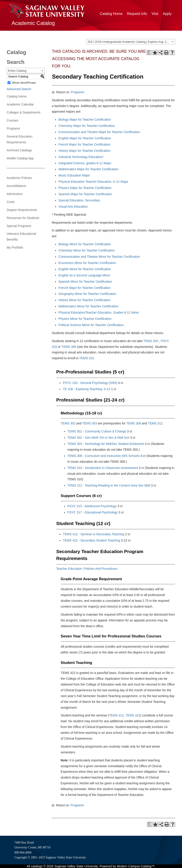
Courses (12, 120)
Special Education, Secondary (79, 200)
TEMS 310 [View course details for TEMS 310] (87, 358)
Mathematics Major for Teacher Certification (88, 169)
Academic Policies (19, 178)
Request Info (137, 14)
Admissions (15, 194)
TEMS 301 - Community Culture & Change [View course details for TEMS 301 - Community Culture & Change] (97, 431)
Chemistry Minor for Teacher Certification (87, 250)
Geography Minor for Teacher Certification (87, 294)
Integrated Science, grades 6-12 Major (85, 163)
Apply (167, 14)
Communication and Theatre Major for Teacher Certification (99, 132)
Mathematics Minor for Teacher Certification (88, 306)
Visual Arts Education (73, 207)
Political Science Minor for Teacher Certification (91, 325)
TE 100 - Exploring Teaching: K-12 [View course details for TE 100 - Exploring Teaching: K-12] (87, 389)
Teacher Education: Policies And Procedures (87, 569)
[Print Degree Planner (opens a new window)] (149, 53)
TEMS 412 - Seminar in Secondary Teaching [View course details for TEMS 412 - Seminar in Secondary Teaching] (94, 534)
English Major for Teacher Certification (85, 138)
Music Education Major (74, 175)
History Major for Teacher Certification (84, 151)
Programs (13, 128)
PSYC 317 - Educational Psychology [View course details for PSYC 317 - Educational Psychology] (92, 512)
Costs (11, 202)
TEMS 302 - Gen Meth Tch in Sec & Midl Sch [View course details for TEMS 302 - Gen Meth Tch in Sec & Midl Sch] (98, 438)
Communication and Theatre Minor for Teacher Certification (99, 257)
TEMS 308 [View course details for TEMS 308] (69, 347)
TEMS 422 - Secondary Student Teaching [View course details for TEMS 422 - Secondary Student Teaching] (91, 540)
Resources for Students (23, 218)
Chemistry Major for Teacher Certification (87, 126)
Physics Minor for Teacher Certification (85, 319)
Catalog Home (111, 14)
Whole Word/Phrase (24, 83)
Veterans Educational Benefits (21, 237)
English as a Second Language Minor (84, 275)
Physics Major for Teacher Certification (85, 188)
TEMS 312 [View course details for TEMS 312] (155, 423)
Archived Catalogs (19, 150)
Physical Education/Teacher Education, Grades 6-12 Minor (99, 312)
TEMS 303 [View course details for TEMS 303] (151, 341)
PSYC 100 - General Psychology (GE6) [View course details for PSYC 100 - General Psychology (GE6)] (90, 383)
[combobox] (131, 42)
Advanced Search (19, 89)
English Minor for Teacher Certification (85, 269)
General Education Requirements (20, 139)
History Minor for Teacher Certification (84, 300)
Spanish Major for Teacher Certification (85, 194)
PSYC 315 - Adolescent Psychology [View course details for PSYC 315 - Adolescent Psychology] (92, 506)
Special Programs (19, 226)
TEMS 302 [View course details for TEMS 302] (68, 423)
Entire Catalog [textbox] (17, 71)
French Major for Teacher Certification (85, 144)
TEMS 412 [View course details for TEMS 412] (116, 715)
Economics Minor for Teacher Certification (87, 263)
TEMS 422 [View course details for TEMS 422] (133, 715)
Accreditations (16, 186)
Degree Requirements (22, 210)
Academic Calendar (20, 104)
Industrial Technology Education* (81, 157)
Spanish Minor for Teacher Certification (85, 282)
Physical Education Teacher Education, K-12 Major (93, 182)
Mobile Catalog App (20, 158)
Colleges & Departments (24, 112)
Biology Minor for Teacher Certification (85, 244)
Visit (155, 14)
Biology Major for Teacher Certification (85, 120)
